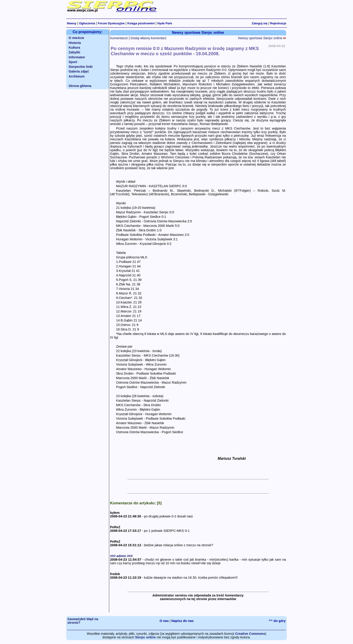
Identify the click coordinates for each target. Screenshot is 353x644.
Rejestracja (278, 23)
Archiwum (77, 76)
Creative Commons (250, 634)
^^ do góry (277, 621)
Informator (77, 57)
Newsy (72, 23)
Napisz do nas (182, 621)
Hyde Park (165, 23)
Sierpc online (145, 637)
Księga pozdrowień (141, 23)
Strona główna (80, 86)
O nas (164, 621)
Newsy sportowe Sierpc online (262, 38)
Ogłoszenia (87, 23)
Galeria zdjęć (79, 71)
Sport (73, 62)
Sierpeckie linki (81, 67)
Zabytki (74, 52)
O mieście (76, 38)
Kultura (74, 48)
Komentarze (119, 38)
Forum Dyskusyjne (111, 23)
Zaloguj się (260, 23)
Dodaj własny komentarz (149, 38)
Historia (75, 43)
